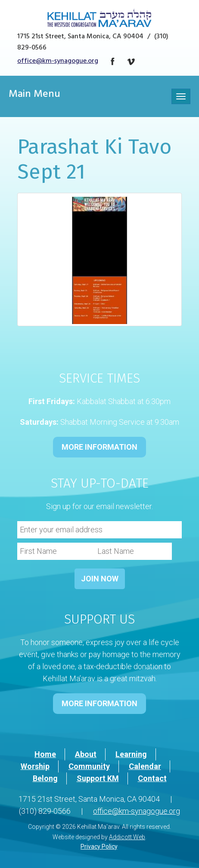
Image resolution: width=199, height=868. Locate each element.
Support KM (98, 778)
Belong (45, 778)
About (86, 754)
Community (89, 766)
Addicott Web (127, 837)
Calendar (145, 766)
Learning (131, 754)
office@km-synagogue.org (58, 62)
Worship (35, 766)
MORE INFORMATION (99, 447)
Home (45, 754)
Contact (152, 778)
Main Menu (34, 95)
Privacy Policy (99, 846)
